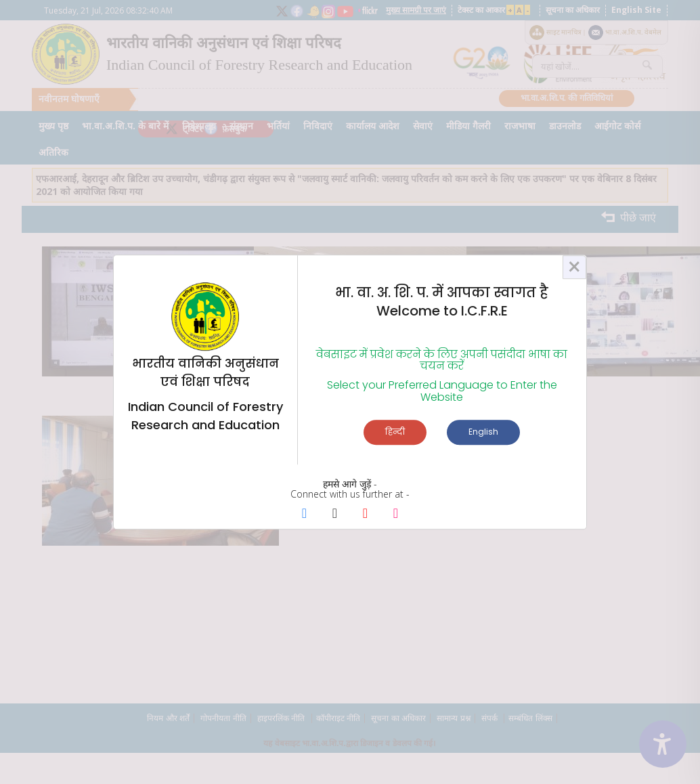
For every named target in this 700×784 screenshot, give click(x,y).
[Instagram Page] (396, 514)
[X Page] (335, 514)
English (483, 432)
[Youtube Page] (365, 514)
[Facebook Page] (304, 514)
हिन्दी (395, 432)
